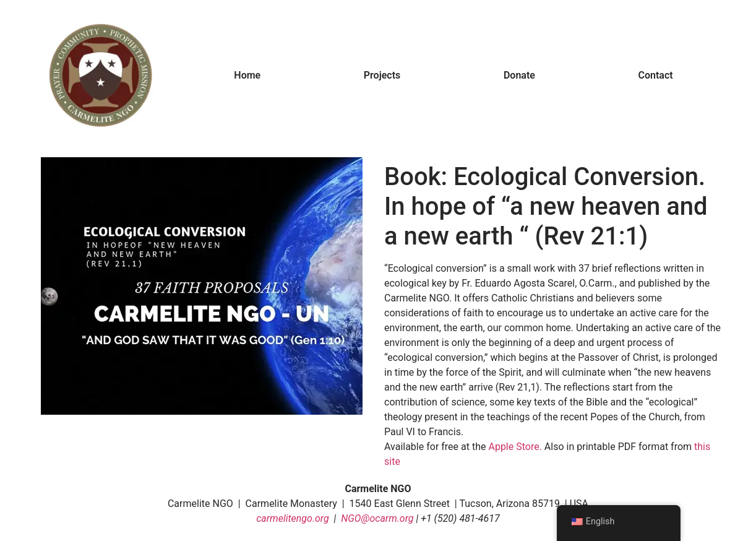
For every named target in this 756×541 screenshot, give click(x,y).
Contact (656, 75)
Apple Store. (515, 447)
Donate (519, 75)
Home (247, 75)
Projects (382, 75)
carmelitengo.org (292, 518)
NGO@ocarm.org (377, 518)
